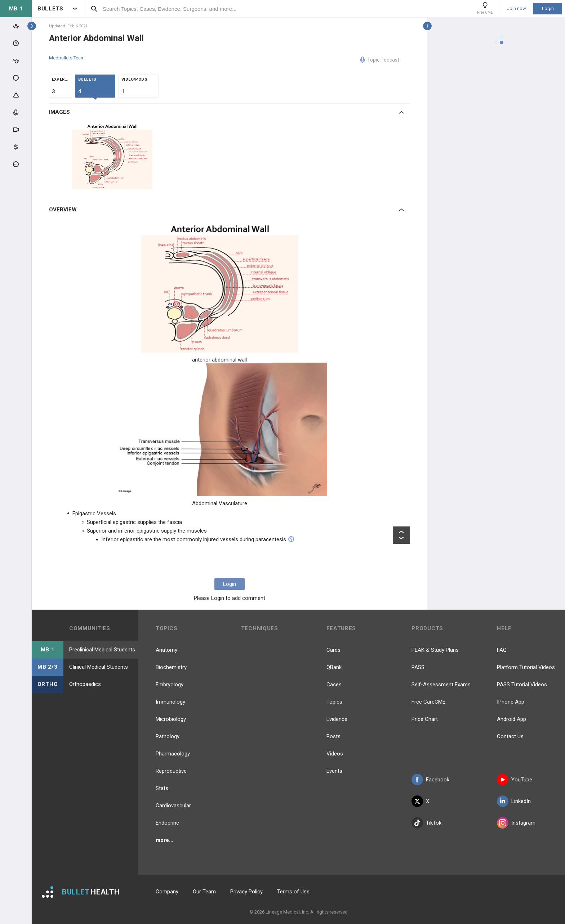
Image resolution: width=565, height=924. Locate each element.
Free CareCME (428, 702)
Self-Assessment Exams (441, 685)
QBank (334, 667)
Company (167, 892)
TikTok (426, 823)
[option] (113, 156)
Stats (162, 788)
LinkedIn (514, 801)
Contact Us (510, 736)
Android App (511, 719)
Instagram (516, 823)
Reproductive (171, 771)
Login (548, 8)
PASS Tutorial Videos (522, 685)
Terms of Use (293, 892)
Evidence (337, 719)
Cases (334, 685)
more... (164, 840)
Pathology (168, 736)
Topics (334, 702)
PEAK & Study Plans (435, 650)
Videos (335, 754)
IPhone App (511, 702)
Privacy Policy (246, 892)
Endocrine (167, 823)
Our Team (204, 892)
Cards (333, 650)
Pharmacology (173, 754)
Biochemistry (171, 667)
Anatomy (166, 650)
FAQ (502, 650)
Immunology (170, 702)
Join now (517, 9)
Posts (333, 736)
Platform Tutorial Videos (526, 667)
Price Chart (425, 719)
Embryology (170, 685)
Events (334, 771)
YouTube (515, 780)
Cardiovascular (173, 806)
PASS (418, 667)
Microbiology (171, 719)
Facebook (430, 780)
